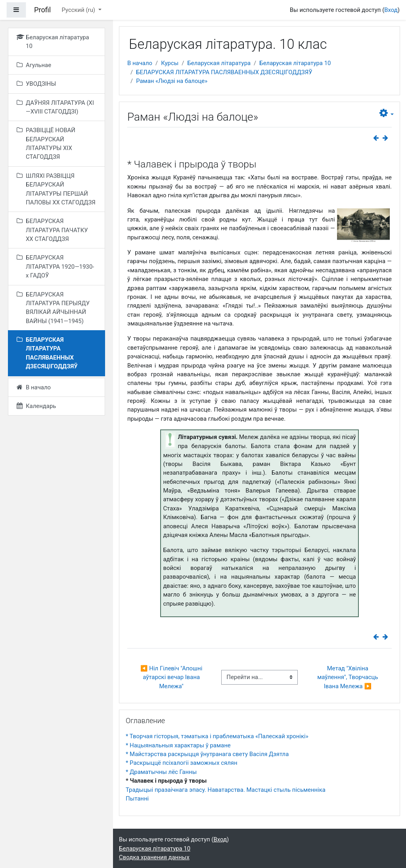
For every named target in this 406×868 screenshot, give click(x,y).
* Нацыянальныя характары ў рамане (178, 745)
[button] (387, 113)
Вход (391, 10)
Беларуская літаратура (219, 63)
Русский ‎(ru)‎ (79, 10)
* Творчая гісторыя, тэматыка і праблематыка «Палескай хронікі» (217, 736)
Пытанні (137, 799)
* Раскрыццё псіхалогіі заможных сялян (182, 763)
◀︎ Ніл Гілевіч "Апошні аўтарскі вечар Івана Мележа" (172, 677)
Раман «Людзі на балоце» (172, 81)
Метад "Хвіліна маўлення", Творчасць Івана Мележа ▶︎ (348, 677)
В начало (140, 63)
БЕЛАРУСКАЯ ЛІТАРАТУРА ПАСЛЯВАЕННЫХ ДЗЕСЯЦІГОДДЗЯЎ (224, 72)
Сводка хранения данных (154, 857)
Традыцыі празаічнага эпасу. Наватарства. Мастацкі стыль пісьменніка (226, 790)
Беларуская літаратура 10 (295, 63)
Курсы (170, 63)
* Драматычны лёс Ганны (161, 772)
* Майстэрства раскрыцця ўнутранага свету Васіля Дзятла (207, 754)
